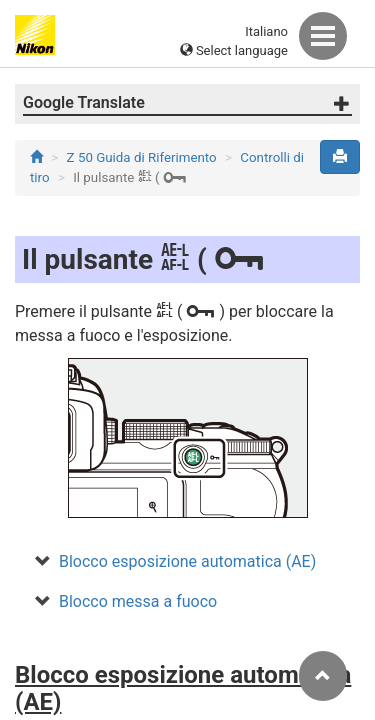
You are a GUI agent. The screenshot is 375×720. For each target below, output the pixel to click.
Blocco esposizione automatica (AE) (187, 561)
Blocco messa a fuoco (138, 601)
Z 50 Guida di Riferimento (142, 157)
